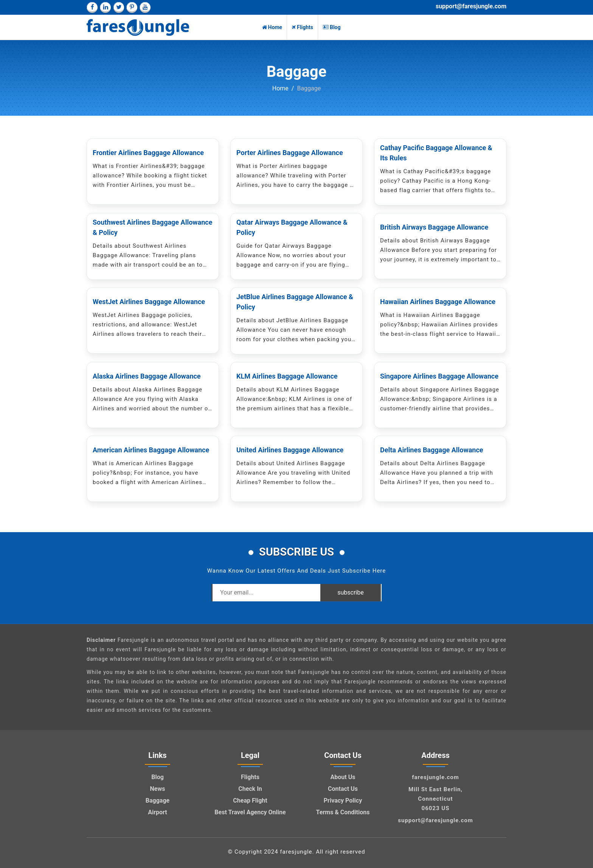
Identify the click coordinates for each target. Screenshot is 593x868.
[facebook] (92, 7)
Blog (332, 27)
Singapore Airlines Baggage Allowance (439, 376)
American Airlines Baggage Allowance (151, 450)
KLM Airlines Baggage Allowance (287, 376)
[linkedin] (105, 7)
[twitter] (119, 7)
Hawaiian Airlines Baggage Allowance (438, 302)
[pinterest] (132, 7)
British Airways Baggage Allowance (434, 227)
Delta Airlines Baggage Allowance (432, 450)
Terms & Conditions (343, 812)
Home (272, 27)
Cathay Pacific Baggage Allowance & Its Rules (436, 153)
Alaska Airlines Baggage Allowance (147, 376)
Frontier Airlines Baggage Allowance (148, 153)
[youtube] (145, 7)
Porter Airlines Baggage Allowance (290, 153)
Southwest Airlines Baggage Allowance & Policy (152, 227)
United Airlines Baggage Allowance (290, 450)
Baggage (158, 800)
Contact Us (343, 789)
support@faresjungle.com (471, 6)
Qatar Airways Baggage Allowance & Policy (292, 227)
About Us (343, 777)
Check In (250, 789)
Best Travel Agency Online (250, 812)
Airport (158, 812)
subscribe (350, 592)
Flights (302, 27)
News (158, 789)
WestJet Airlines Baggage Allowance (149, 302)
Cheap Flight (250, 800)
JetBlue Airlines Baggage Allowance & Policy (295, 302)
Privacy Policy (343, 800)
